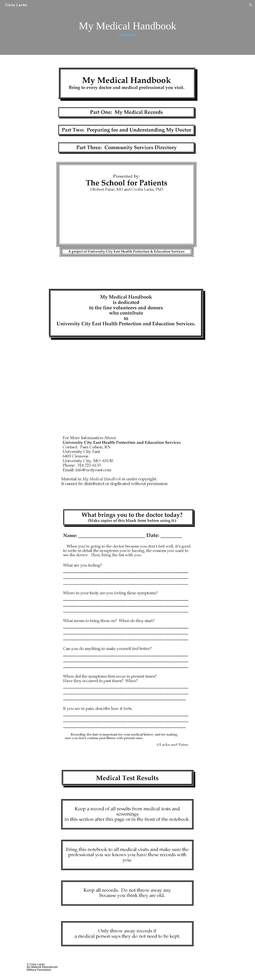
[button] (251, 5)
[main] (127, 28)
